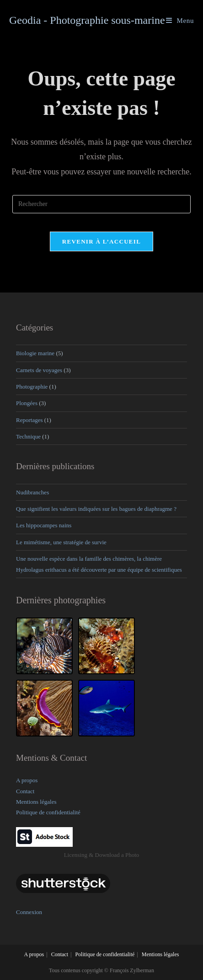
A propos (27, 780)
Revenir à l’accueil (101, 241)
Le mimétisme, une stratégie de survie (61, 542)
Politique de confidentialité (48, 812)
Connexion (29, 912)
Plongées (27, 403)
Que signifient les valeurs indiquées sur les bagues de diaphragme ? (96, 509)
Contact (25, 791)
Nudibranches (32, 492)
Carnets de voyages (39, 370)
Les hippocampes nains (44, 525)
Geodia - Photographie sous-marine (87, 20)
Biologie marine (35, 353)
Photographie (32, 387)
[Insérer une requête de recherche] (101, 204)
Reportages (29, 420)
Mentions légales (36, 802)
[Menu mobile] (180, 21)
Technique (28, 436)
